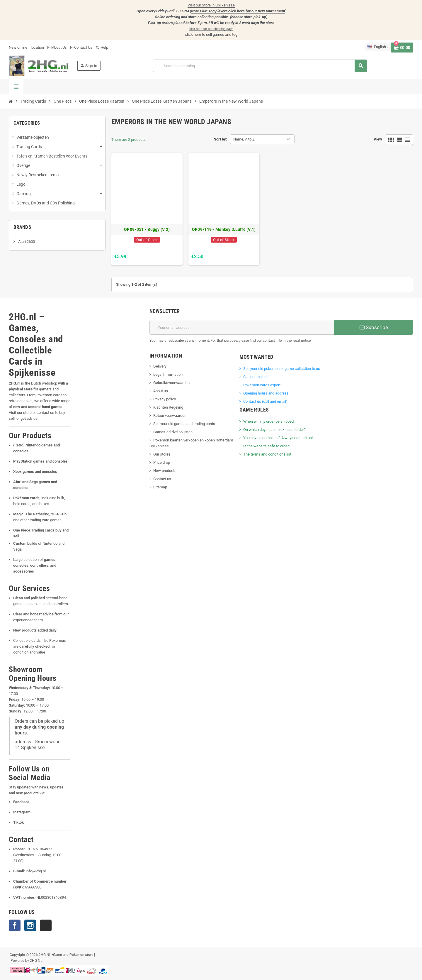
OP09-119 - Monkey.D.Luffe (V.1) (224, 229)
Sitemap (160, 487)
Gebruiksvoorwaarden (171, 383)
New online (18, 47)
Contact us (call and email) (265, 401)
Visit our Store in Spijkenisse (211, 5)
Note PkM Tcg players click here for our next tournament (238, 11)
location (37, 47)
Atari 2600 (26, 242)
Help (102, 47)
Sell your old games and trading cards (184, 424)
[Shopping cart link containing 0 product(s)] (402, 48)
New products (165, 471)
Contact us (162, 479)
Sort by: (221, 139)
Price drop (162, 462)
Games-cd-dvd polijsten (173, 432)
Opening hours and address (266, 393)
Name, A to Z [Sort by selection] (244, 139)
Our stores (162, 454)
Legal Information (168, 374)
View (378, 139)
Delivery (160, 366)
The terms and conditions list (267, 454)
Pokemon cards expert (262, 385)
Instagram (30, 925)
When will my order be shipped (268, 421)
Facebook (15, 925)
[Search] (260, 66)
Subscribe (374, 327)
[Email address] (242, 327)
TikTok (46, 925)
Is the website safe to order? (267, 446)
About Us (57, 47)
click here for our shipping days (211, 29)
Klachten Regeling (168, 407)
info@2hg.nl (36, 871)
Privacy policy (165, 399)
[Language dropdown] (378, 47)
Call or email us (256, 377)
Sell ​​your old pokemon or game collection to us (282, 369)
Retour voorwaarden (170, 415)
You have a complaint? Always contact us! (278, 438)
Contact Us (81, 47)
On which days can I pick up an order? (274, 430)
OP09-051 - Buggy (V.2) (147, 229)
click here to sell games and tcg (211, 34)
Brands (22, 227)
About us (161, 391)
